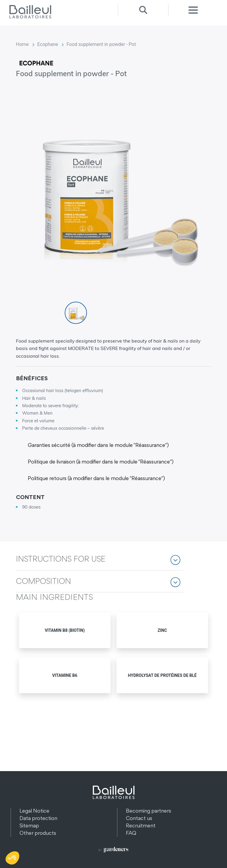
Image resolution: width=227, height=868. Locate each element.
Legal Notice (34, 811)
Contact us (139, 818)
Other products (38, 833)
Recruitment (141, 825)
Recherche (143, 10)
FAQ (131, 833)
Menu (193, 10)
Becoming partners (149, 811)
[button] (99, 563)
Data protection (38, 818)
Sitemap (29, 825)
